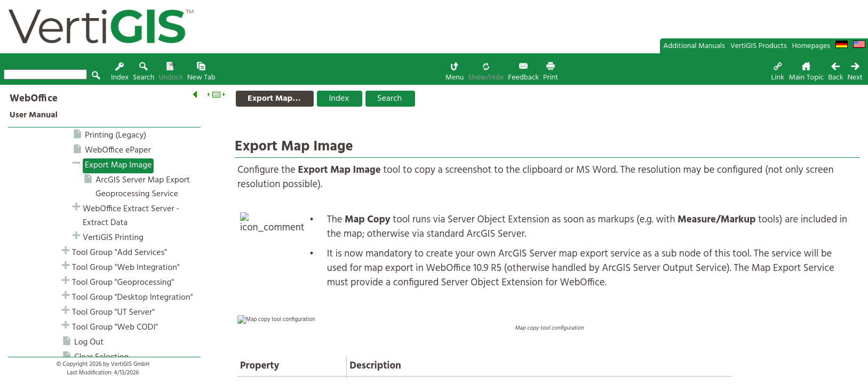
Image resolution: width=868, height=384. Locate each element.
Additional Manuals (694, 46)
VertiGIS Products (759, 46)
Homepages (811, 46)
